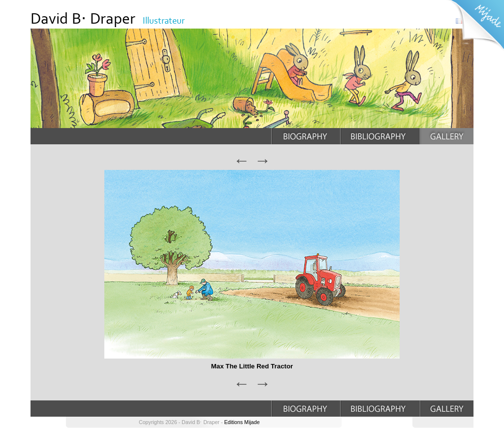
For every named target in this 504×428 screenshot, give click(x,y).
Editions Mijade (242, 422)
